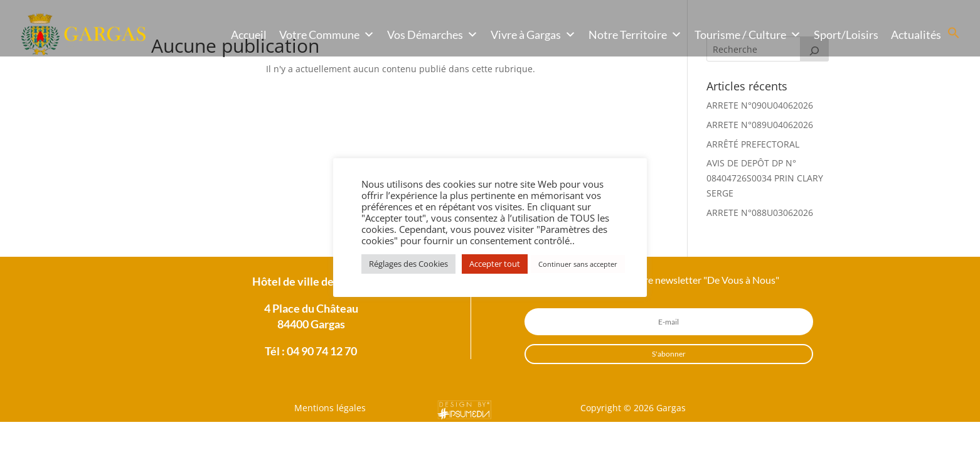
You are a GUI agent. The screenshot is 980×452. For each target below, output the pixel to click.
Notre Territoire (635, 35)
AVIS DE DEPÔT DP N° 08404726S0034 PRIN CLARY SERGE (765, 178)
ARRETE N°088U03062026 (760, 213)
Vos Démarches (433, 35)
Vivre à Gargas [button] (533, 35)
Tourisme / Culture (748, 35)
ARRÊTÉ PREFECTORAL (753, 144)
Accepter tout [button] (495, 264)
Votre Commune (327, 35)
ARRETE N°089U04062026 (760, 125)
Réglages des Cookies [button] (408, 264)
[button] (954, 35)
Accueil (249, 35)
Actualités (916, 35)
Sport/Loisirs (846, 35)
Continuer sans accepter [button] (578, 264)
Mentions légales (330, 408)
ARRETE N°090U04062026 (760, 105)
